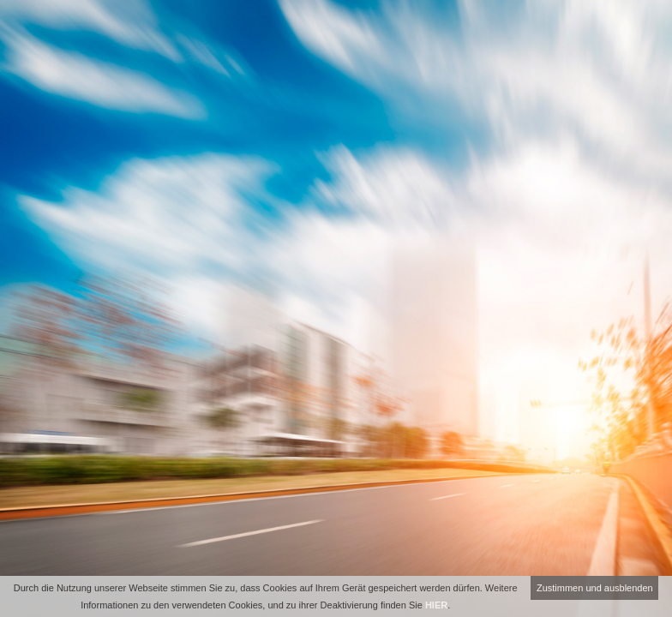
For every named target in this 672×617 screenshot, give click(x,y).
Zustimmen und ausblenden (595, 588)
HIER (436, 605)
